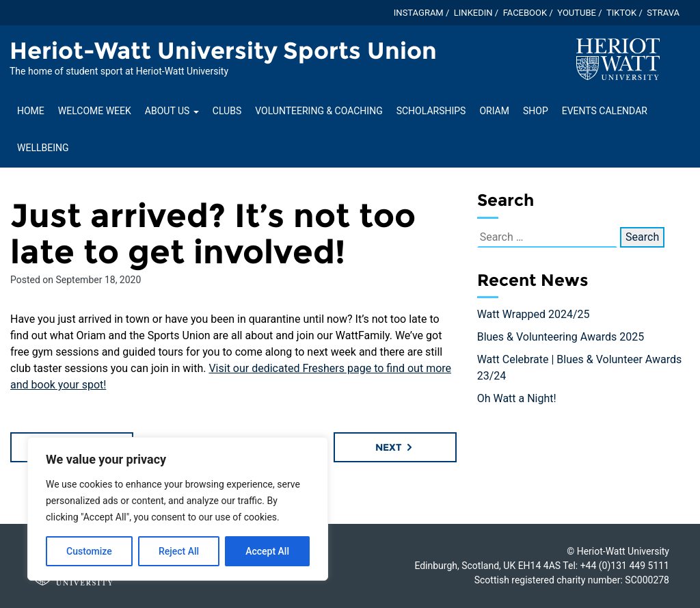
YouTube (577, 13)
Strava (663, 13)
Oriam (494, 111)
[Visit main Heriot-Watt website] (618, 58)
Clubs (227, 111)
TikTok (621, 13)
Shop (536, 111)
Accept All (267, 551)
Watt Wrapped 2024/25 (534, 314)
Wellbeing (43, 148)
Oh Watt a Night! (517, 398)
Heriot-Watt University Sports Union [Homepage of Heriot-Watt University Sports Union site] (223, 51)
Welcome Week (95, 111)
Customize (89, 551)
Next (395, 447)
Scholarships (431, 111)
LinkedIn (473, 13)
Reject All (179, 551)
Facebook (525, 13)
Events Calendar (605, 111)
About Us (172, 111)
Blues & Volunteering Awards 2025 (561, 337)
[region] (178, 509)
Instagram (419, 13)
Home (31, 111)
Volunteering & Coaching (319, 111)
